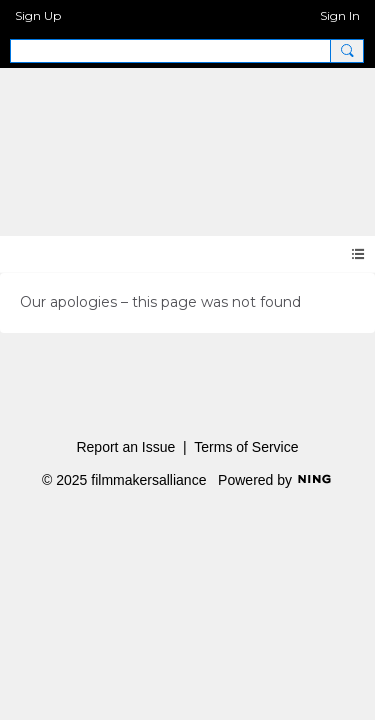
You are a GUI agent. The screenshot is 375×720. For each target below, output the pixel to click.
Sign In (340, 15)
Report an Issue (125, 447)
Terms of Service (246, 447)
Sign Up (38, 15)
